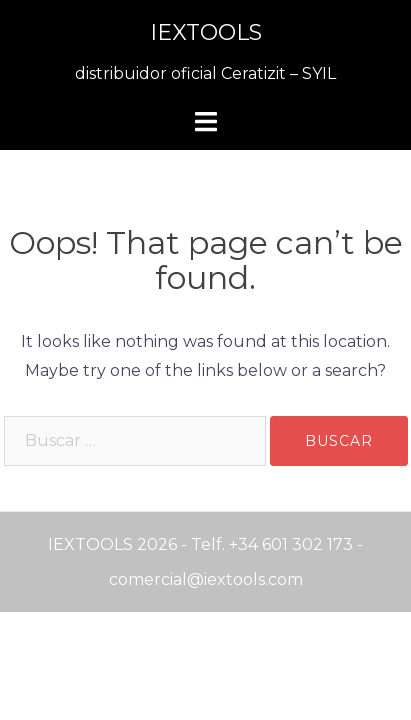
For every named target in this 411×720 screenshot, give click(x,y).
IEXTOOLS (206, 32)
